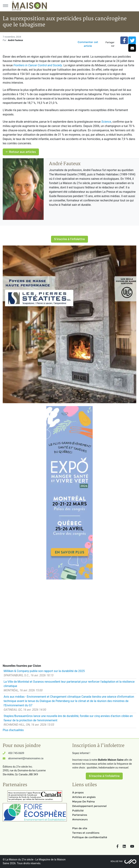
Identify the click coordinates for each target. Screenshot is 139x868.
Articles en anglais (84, 797)
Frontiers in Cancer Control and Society (38, 65)
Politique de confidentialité (90, 837)
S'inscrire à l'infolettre (69, 239)
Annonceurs (80, 819)
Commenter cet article (88, 44)
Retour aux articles (21, 152)
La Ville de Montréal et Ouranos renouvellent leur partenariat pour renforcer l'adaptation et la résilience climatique (69, 684)
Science (106, 122)
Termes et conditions (86, 833)
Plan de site (80, 828)
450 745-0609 (16, 753)
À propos (78, 792)
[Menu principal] (5, 6)
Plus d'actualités (13, 730)
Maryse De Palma (83, 802)
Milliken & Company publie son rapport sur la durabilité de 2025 (44, 671)
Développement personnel (89, 806)
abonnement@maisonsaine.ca (26, 758)
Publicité (78, 811)
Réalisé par (117, 861)
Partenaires (80, 815)
